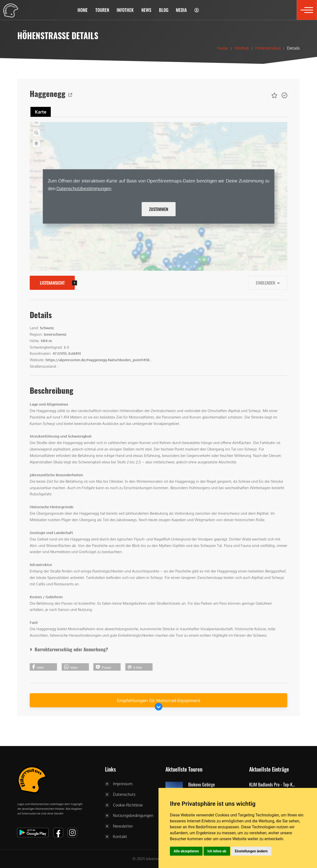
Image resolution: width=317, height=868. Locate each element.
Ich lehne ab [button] (217, 851)
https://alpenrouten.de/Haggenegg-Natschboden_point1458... (99, 360)
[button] (102, 10)
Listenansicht (52, 283)
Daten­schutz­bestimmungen (84, 188)
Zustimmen (159, 209)
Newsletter (123, 826)
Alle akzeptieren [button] (186, 851)
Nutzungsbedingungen (133, 816)
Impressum (123, 784)
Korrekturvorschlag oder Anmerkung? (69, 649)
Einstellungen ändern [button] (251, 851)
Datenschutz (124, 795)
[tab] (41, 112)
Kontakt (120, 837)
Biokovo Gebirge (202, 785)
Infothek (242, 48)
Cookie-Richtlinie (128, 805)
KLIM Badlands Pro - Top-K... (272, 785)
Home (223, 48)
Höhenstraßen (268, 48)
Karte (41, 112)
